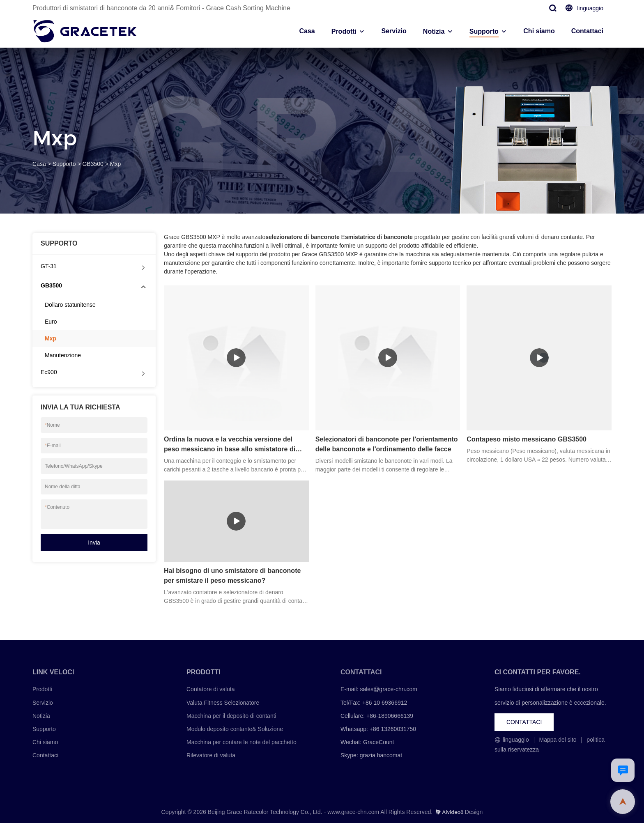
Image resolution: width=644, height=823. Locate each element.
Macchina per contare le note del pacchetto (241, 742)
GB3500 (93, 164)
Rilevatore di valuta (211, 755)
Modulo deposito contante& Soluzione (235, 729)
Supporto (484, 31)
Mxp (115, 164)
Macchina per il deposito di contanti (231, 716)
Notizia (434, 31)
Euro (51, 322)
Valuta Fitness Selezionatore (223, 703)
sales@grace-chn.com (389, 689)
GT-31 (49, 266)
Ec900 (49, 372)
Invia (94, 543)
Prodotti (344, 31)
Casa (307, 31)
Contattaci (587, 31)
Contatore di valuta (211, 689)
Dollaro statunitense (70, 305)
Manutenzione (63, 355)
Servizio (394, 31)
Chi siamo (539, 31)
